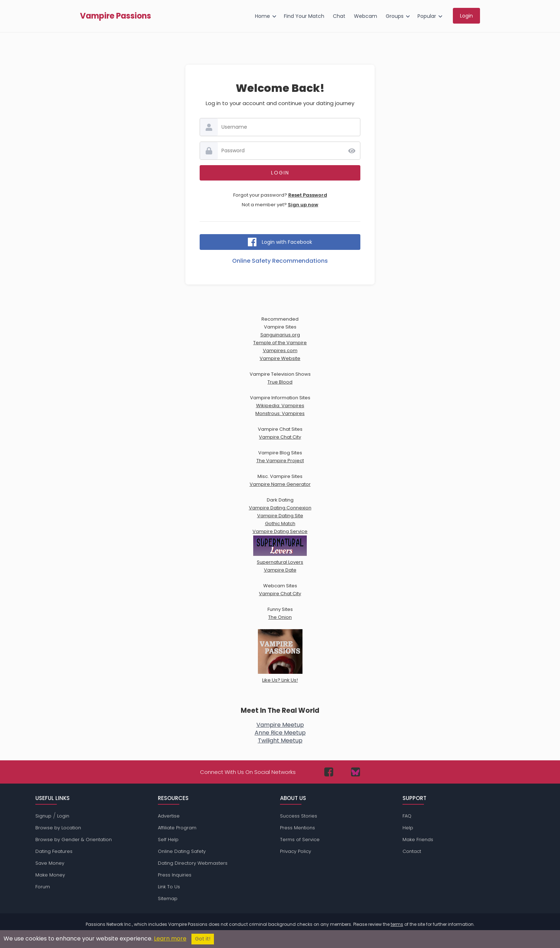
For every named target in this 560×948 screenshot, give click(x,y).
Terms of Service (300, 840)
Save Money (50, 863)
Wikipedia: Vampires (280, 406)
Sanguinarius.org (280, 335)
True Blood (280, 382)
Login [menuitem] (466, 16)
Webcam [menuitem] (366, 16)
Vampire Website (280, 358)
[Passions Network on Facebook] (329, 772)
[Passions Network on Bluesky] (356, 772)
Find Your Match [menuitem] (304, 16)
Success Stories (299, 816)
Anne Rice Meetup (280, 733)
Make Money (50, 875)
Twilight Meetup (280, 740)
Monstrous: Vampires (280, 413)
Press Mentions (297, 828)
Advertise (169, 816)
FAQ (407, 816)
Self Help (168, 840)
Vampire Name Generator (280, 484)
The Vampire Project (280, 461)
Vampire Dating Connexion (280, 508)
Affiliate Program (177, 828)
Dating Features (54, 851)
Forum (43, 887)
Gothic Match (280, 524)
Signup (43, 816)
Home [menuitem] (262, 16)
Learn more (170, 939)
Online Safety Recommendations (280, 261)
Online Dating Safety (182, 851)
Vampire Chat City (280, 437)
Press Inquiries (175, 875)
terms (397, 924)
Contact (412, 851)
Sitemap (168, 898)
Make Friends (418, 840)
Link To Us (169, 887)
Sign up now (303, 205)
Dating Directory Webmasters (193, 863)
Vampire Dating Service (280, 531)
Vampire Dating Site (280, 516)
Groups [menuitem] (395, 16)
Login (63, 816)
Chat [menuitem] (339, 16)
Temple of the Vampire (280, 343)
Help (408, 828)
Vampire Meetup (280, 725)
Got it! (203, 939)
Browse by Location (58, 828)
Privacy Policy (296, 851)
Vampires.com (280, 350)
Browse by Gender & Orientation (74, 840)
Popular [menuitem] (427, 16)
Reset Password (308, 195)
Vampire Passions (116, 16)
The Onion (280, 617)
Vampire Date (280, 570)
